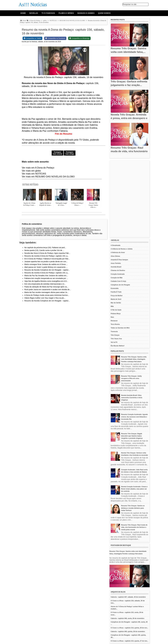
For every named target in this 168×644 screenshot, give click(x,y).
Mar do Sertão (116, 303)
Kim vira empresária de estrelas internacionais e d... (45, 284)
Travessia (114, 332)
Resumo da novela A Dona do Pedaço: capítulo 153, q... (47, 256)
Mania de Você (116, 299)
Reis (112, 317)
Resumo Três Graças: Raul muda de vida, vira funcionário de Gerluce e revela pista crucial (134, 527)
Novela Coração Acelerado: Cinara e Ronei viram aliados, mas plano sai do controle (134, 489)
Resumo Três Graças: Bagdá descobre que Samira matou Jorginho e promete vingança (132, 436)
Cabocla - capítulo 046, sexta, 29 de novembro (128, 618)
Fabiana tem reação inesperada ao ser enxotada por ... (46, 278)
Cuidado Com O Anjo (118, 281)
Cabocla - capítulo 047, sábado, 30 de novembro (128, 597)
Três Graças (115, 335)
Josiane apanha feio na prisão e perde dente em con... (46, 262)
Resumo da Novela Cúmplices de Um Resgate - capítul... (47, 270)
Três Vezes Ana (116, 339)
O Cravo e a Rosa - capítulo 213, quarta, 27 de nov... (130, 641)
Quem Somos (104, 13)
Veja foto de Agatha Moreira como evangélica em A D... (46, 281)
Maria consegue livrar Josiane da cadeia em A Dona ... (46, 264)
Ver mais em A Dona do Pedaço (38, 168)
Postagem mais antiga (70, 153)
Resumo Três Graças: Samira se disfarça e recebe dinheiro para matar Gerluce (133, 508)
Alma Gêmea (115, 256)
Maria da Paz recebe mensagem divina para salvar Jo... (47, 292)
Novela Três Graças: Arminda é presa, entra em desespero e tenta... (129, 118)
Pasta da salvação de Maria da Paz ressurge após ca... (46, 287)
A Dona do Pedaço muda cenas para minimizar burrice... (47, 295)
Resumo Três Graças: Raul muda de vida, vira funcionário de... (129, 151)
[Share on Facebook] (55, 38)
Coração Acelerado (118, 274)
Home (23, 13)
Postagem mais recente (57, 153)
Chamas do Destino (118, 270)
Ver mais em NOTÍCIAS (34, 174)
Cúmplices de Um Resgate (120, 285)
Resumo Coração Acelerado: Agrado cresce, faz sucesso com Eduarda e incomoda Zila (134, 417)
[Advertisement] (130, 199)
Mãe (112, 306)
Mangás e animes (86, 13)
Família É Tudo (116, 292)
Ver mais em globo (31, 171)
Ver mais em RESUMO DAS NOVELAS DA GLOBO (48, 177)
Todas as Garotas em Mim (120, 328)
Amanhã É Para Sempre (119, 260)
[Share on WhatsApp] (79, 38)
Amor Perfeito (116, 263)
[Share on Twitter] (33, 38)
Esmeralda (115, 288)
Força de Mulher (117, 296)
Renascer (114, 321)
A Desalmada (116, 245)
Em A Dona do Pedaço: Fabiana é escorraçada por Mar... (47, 259)
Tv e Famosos (48, 13)
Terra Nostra (115, 324)
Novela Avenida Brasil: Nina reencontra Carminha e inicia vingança (132, 398)
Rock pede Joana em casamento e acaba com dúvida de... (48, 290)
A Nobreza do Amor (118, 252)
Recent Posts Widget (116, 157)
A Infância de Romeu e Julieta (122, 249)
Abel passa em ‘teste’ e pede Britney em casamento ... (46, 267)
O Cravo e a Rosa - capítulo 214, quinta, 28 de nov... (129, 628)
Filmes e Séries (66, 13)
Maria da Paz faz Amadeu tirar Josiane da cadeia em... (46, 276)
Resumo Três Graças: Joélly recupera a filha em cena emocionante (131, 378)
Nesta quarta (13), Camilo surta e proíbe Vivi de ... (44, 250)
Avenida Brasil (116, 267)
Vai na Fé (114, 342)
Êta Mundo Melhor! (118, 346)
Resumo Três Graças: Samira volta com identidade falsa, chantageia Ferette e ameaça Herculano (134, 359)
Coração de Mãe (117, 278)
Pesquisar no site (130, 4)
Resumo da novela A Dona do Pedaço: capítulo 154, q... (47, 273)
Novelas (34, 13)
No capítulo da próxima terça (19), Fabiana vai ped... (45, 248)
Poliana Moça (116, 314)
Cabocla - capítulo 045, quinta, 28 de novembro (128, 632)
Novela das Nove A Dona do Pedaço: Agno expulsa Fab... (47, 253)
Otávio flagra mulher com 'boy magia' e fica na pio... (45, 298)
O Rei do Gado (116, 310)
